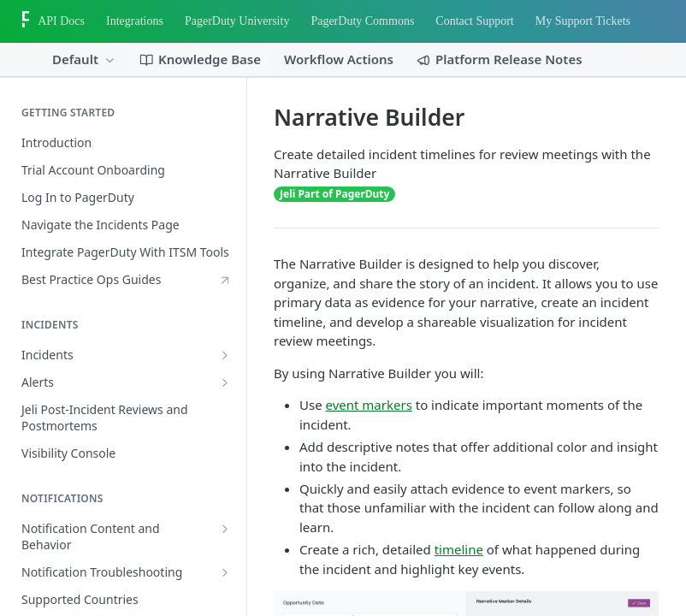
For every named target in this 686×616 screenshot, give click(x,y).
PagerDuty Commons (362, 21)
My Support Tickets (583, 21)
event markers (369, 405)
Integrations (135, 21)
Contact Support (474, 21)
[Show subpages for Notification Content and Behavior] (225, 529)
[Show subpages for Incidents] (225, 355)
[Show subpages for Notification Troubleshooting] (225, 572)
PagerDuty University (237, 21)
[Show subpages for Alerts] (225, 382)
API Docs (61, 21)
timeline (459, 549)
